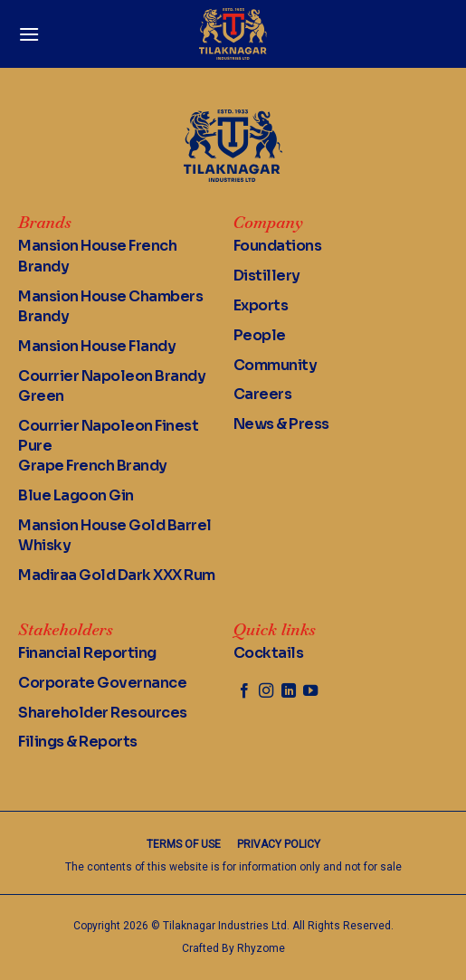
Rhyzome (261, 948)
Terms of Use (184, 844)
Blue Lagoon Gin (76, 495)
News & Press (281, 424)
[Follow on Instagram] (266, 691)
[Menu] (29, 34)
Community (276, 365)
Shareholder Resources (103, 713)
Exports (261, 305)
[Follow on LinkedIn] (289, 691)
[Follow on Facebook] (244, 691)
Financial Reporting (87, 653)
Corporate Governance (102, 683)
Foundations (278, 246)
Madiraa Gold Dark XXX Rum (117, 575)
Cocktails (269, 653)
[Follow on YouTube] (310, 691)
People (260, 335)
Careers (263, 394)
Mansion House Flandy (97, 346)
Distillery (267, 276)
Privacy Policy (279, 844)
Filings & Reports (78, 742)
